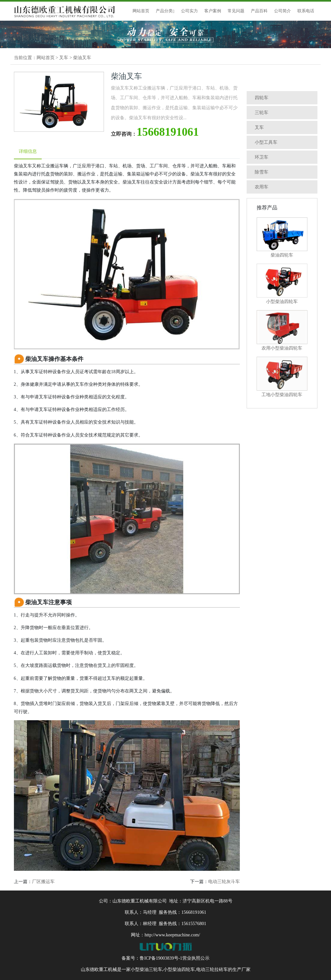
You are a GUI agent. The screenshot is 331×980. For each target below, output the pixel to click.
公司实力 (189, 11)
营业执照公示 (196, 958)
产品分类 (165, 11)
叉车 (64, 58)
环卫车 (262, 157)
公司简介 (283, 11)
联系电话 (306, 11)
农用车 (262, 187)
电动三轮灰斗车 (224, 882)
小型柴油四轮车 (179, 969)
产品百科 (259, 11)
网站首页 (141, 11)
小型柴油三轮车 (146, 969)
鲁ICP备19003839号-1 (161, 958)
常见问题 (236, 11)
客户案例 (213, 11)
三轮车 (262, 113)
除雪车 (262, 172)
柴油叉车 (82, 58)
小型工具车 (266, 142)
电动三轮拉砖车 (212, 969)
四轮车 (262, 98)
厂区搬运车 (43, 882)
